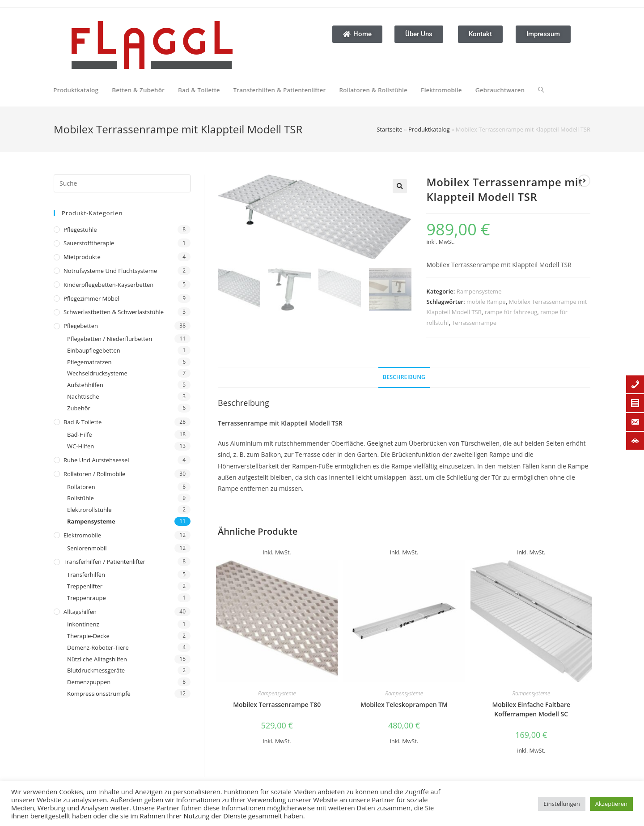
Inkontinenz (83, 624)
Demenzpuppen (89, 682)
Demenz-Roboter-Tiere (98, 647)
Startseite (390, 129)
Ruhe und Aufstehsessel (96, 460)
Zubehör (79, 408)
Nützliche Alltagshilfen (97, 659)
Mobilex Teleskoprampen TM (404, 705)
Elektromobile (82, 535)
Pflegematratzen (89, 362)
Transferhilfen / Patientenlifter (104, 562)
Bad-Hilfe (80, 434)
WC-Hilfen (80, 446)
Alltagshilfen (80, 612)
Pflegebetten (81, 326)
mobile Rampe (486, 302)
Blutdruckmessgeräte (96, 670)
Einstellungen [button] (561, 804)
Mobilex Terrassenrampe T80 (277, 705)
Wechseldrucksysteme (97, 373)
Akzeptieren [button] (611, 804)
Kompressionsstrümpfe (99, 694)
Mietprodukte (82, 257)
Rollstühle (80, 498)
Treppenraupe (87, 598)
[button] (400, 186)
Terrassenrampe (474, 323)
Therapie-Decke (88, 636)
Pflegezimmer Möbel (91, 298)
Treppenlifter (85, 586)
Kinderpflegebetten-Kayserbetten (108, 285)
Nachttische (83, 396)
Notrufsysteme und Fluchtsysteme (110, 271)
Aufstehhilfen (85, 385)
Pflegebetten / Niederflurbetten (110, 339)
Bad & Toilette (83, 422)
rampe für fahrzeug (511, 312)
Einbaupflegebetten (94, 350)
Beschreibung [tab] (404, 377)
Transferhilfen (86, 575)
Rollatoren (81, 487)
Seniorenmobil (87, 548)
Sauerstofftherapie (89, 243)
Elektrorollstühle (89, 510)
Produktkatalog (429, 129)
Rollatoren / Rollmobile (94, 474)
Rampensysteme (91, 521)
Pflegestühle (80, 230)
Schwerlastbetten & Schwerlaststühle (114, 312)
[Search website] (306, 90)
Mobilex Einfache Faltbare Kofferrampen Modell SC (531, 709)
